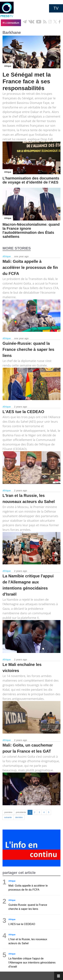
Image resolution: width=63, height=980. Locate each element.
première (8, 812)
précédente (21, 812)
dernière (19, 817)
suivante (8, 817)
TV (56, 8)
